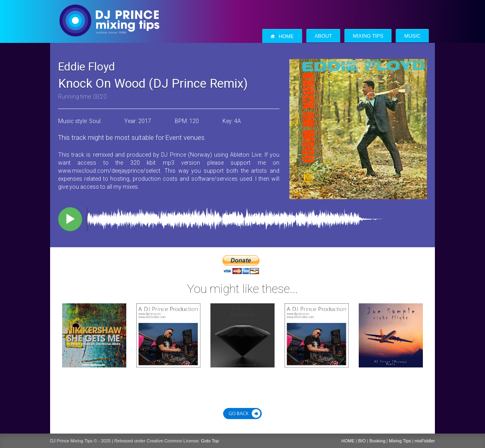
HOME (348, 441)
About (323, 36)
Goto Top (210, 441)
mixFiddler (425, 441)
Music (412, 36)
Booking (378, 441)
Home (282, 36)
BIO (362, 441)
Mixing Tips (368, 36)
